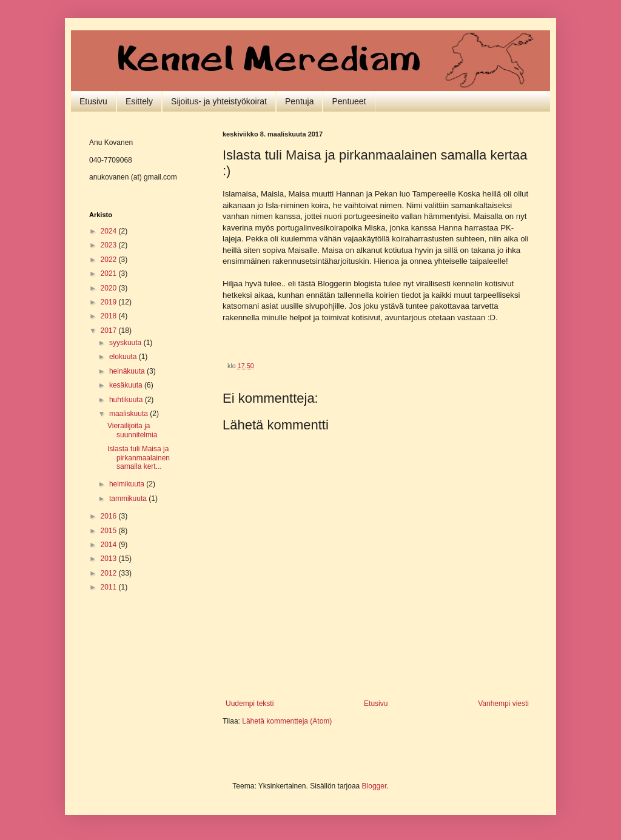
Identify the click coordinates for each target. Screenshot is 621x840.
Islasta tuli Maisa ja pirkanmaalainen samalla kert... (139, 458)
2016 (110, 516)
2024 (110, 231)
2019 (110, 302)
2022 (110, 260)
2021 (110, 274)
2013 (110, 559)
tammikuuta (129, 499)
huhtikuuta (127, 400)
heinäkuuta (128, 371)
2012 (110, 573)
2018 (110, 316)
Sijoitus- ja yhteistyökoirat (219, 101)
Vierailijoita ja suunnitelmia (132, 430)
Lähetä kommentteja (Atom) (287, 721)
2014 (110, 545)
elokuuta (124, 357)
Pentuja (299, 101)
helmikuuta (128, 484)
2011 (110, 587)
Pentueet (349, 101)
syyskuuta (126, 343)
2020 (110, 288)
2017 (110, 331)
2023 (110, 245)
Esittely (139, 101)
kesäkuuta (127, 385)
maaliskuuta (129, 414)
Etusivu (93, 101)
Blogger (374, 786)
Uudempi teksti (250, 704)
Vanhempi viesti (503, 704)
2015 (110, 531)
